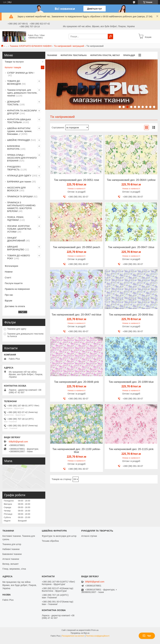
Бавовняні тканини (12, 554)
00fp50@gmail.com (18, 442)
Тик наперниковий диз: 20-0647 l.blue (131, 247)
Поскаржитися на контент (73, 636)
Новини (9, 272)
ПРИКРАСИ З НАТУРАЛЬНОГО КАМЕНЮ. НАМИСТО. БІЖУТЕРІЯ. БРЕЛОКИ (22, 207)
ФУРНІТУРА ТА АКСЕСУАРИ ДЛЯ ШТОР (22, 112)
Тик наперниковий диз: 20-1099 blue (131, 382)
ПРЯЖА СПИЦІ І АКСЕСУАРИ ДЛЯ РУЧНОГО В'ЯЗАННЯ (22, 158)
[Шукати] (110, 36)
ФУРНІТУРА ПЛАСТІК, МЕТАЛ (105, 55)
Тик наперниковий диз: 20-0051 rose (77, 180)
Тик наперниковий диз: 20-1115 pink (131, 449)
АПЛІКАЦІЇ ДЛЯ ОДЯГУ (19, 176)
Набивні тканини (11, 549)
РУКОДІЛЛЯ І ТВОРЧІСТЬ (14, 168)
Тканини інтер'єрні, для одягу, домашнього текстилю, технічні (22, 93)
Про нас (9, 295)
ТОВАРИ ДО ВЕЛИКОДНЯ (14, 82)
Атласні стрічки (89, 536)
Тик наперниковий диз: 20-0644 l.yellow (131, 180)
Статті (8, 278)
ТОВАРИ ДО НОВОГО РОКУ (19, 257)
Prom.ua (95, 630)
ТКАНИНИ (52, 55)
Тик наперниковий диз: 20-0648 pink (77, 382)
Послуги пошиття (14, 283)
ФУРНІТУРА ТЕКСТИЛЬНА (74, 55)
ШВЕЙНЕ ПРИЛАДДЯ (18, 140)
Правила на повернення (17, 289)
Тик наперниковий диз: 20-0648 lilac (131, 315)
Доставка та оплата (15, 306)
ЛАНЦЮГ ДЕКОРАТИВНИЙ (16, 239)
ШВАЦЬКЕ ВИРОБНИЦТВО (16, 248)
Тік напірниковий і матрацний (69, 46)
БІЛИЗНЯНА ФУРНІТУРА (14, 148)
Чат (147, 636)
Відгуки (9, 301)
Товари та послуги (14, 62)
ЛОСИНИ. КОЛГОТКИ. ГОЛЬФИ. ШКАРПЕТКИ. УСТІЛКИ (19, 229)
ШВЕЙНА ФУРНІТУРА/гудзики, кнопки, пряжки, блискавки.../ (20, 131)
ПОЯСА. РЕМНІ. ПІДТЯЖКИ (16, 219)
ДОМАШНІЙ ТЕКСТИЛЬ (13, 103)
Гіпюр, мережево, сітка (14, 569)
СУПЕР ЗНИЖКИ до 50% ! (21, 73)
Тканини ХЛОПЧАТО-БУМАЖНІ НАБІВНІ (31, 46)
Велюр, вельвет (10, 564)
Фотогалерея (11, 266)
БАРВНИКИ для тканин (19, 182)
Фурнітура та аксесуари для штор (59, 536)
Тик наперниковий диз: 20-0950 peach (77, 247)
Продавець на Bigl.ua (80, 633)
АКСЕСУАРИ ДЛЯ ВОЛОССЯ (16, 189)
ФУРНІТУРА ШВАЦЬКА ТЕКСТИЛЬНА (19, 121)
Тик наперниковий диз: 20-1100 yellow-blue (77, 451)
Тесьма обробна (50, 541)
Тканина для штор (12, 544)
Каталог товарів (13, 67)
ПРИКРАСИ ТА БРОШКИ (20, 197)
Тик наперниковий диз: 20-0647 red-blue (77, 315)
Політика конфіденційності (98, 636)
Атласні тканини (11, 559)
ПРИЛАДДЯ (129, 55)
